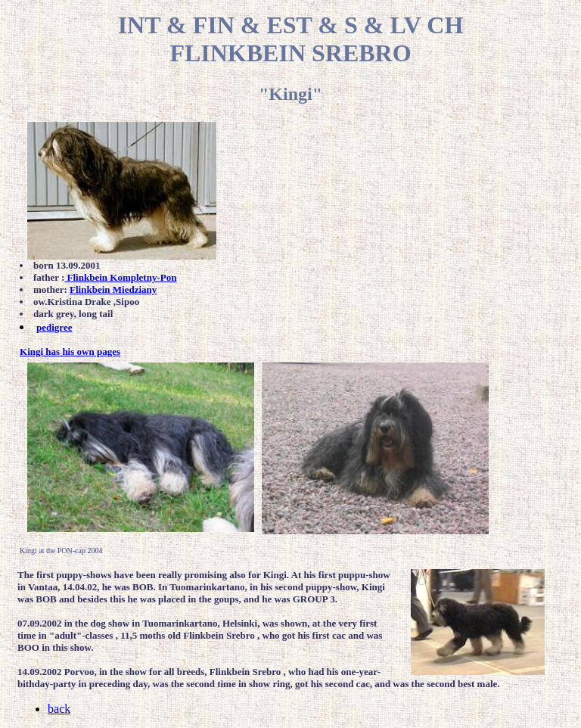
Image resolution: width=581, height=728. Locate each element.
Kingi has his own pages (70, 352)
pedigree (54, 327)
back (59, 709)
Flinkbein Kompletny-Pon (120, 277)
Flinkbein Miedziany (113, 289)
